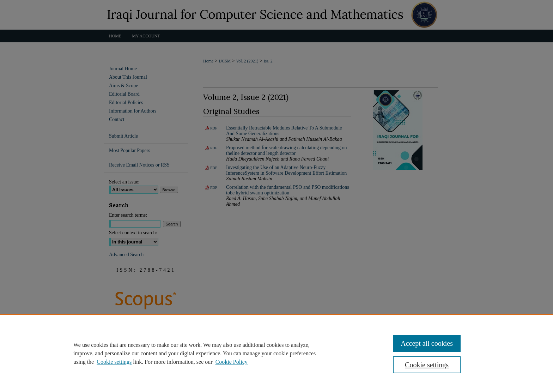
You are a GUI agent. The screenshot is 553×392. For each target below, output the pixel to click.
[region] (276, 353)
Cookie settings (114, 362)
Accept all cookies (427, 343)
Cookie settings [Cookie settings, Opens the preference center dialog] (427, 365)
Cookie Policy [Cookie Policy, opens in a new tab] (232, 362)
